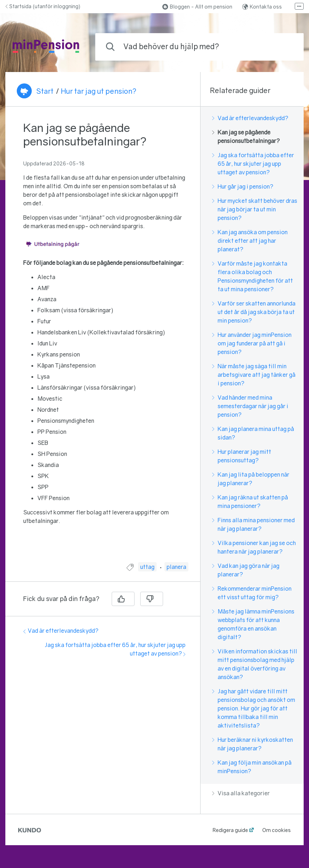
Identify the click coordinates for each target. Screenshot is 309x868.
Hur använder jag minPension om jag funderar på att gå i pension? (252, 343)
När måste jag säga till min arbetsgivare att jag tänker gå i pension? (254, 375)
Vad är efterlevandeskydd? (61, 631)
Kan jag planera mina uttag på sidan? (253, 433)
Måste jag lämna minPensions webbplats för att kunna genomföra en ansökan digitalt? (253, 624)
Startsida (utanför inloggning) (43, 6)
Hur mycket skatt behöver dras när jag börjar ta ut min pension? (255, 209)
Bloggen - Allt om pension (197, 7)
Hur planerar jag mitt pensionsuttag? (242, 456)
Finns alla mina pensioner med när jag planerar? (253, 524)
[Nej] (152, 599)
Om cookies (277, 830)
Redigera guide (230, 830)
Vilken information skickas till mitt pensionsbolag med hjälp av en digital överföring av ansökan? (255, 664)
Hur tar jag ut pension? (99, 91)
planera (176, 567)
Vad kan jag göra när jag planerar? (246, 570)
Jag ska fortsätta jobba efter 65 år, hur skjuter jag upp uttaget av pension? (253, 164)
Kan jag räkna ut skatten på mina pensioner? (250, 502)
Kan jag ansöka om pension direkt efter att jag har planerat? (250, 241)
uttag (147, 567)
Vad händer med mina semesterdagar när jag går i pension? (250, 406)
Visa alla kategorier (241, 793)
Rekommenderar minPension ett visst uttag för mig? (252, 593)
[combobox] (199, 47)
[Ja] (123, 599)
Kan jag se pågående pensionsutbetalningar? (246, 137)
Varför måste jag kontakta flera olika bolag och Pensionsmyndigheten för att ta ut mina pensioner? (252, 276)
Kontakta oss (262, 7)
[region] (103, 339)
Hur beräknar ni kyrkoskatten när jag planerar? (252, 744)
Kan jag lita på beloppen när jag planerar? (251, 479)
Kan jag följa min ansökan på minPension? (252, 767)
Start (45, 91)
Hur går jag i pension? (243, 186)
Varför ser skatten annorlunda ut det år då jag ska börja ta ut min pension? (254, 312)
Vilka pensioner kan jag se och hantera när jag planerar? (254, 547)
